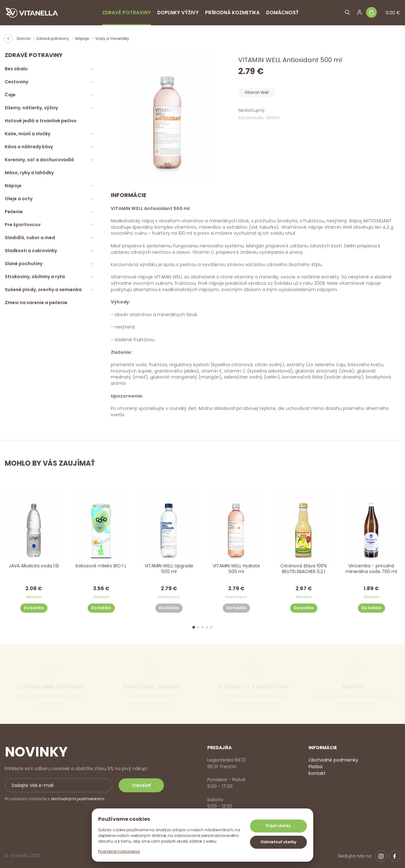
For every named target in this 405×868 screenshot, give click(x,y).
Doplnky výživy (178, 13)
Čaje (10, 95)
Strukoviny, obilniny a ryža (35, 277)
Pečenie (14, 212)
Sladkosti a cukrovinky (31, 251)
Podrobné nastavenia (119, 851)
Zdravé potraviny (127, 13)
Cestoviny (16, 82)
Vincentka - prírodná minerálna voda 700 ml (371, 569)
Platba (315, 767)
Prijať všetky (278, 826)
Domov (24, 38)
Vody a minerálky (112, 38)
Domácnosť (282, 13)
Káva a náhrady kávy (29, 147)
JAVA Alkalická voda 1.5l (34, 566)
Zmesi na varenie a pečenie (36, 303)
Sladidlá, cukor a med (30, 238)
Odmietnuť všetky (278, 842)
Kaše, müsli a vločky (28, 134)
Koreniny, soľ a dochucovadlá (39, 160)
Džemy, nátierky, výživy (31, 108)
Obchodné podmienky (333, 760)
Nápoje (83, 38)
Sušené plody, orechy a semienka (43, 290)
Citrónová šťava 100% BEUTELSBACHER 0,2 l (304, 569)
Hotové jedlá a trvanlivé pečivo (41, 121)
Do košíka (34, 608)
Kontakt (317, 773)
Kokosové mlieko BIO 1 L (101, 566)
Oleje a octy (19, 199)
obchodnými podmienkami (78, 799)
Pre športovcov (23, 225)
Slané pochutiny (24, 264)
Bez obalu (16, 69)
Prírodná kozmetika (232, 13)
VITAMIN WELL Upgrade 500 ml (169, 569)
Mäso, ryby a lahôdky (29, 173)
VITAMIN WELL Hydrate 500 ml (236, 569)
